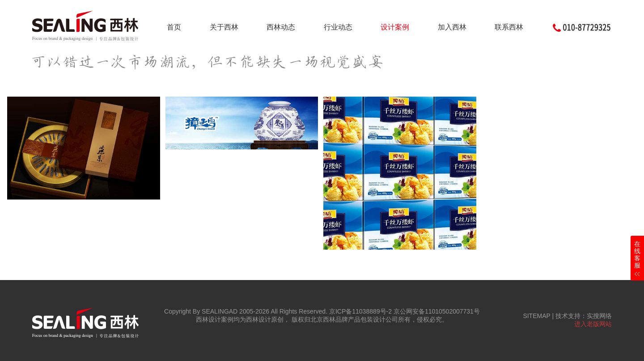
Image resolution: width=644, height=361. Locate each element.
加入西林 (452, 27)
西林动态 (281, 27)
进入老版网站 (593, 324)
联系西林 (509, 27)
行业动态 (338, 27)
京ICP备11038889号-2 (360, 311)
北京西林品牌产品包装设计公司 (354, 319)
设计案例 (395, 27)
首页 (174, 27)
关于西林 (224, 27)
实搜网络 (599, 316)
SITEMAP (536, 316)
